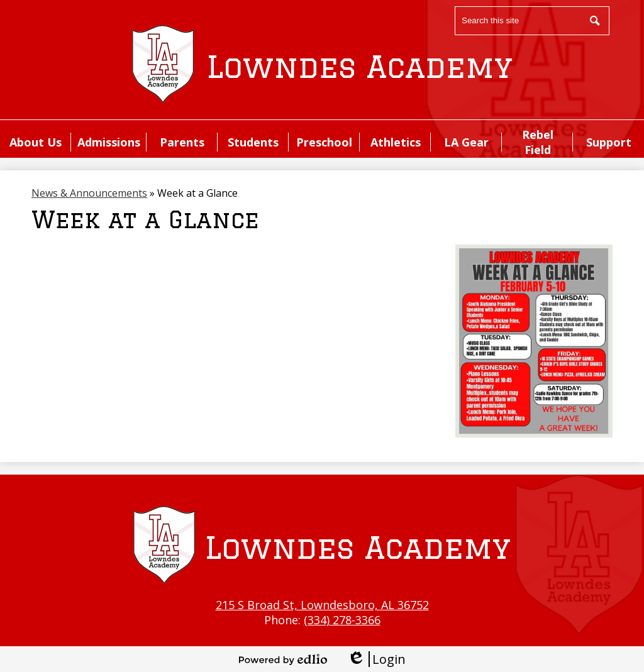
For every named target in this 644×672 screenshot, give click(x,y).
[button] (36, 142)
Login (376, 659)
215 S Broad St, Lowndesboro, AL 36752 (322, 605)
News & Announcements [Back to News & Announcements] (89, 193)
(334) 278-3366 (342, 620)
